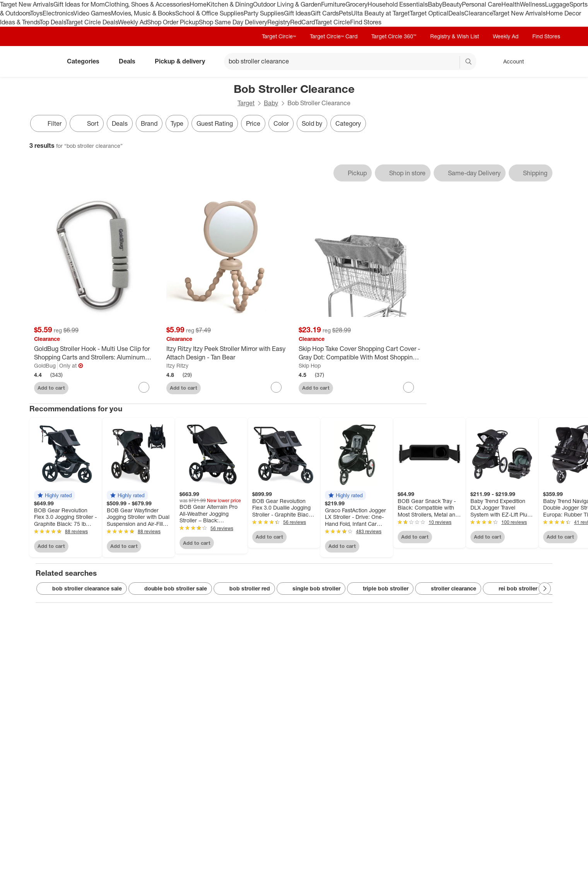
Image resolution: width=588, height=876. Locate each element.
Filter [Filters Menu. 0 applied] (48, 123)
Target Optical (429, 13)
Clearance (478, 13)
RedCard (303, 22)
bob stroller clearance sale (82, 589)
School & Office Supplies (209, 13)
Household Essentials (398, 4)
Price (253, 123)
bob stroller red (244, 589)
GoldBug (45, 365)
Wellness (532, 4)
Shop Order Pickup (173, 22)
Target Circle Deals (92, 22)
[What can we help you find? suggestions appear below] (350, 62)
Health (511, 4)
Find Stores (366, 22)
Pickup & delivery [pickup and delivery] (183, 61)
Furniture (333, 4)
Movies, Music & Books (143, 13)
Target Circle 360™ (394, 36)
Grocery (356, 4)
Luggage (557, 4)
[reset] (454, 62)
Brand (149, 123)
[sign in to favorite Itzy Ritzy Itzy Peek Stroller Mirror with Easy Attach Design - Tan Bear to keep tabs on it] (276, 387)
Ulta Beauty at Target (380, 13)
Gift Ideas (297, 13)
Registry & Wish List (455, 36)
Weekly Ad (132, 22)
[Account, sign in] (510, 62)
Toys (36, 13)
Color (281, 123)
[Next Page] (545, 589)
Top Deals (53, 22)
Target (246, 103)
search (469, 62)
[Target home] (40, 62)
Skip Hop (310, 365)
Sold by (312, 123)
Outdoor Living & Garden (287, 4)
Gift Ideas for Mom (79, 4)
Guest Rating (215, 123)
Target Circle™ (279, 36)
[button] (55, 495)
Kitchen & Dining (230, 4)
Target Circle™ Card (334, 36)
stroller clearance (448, 589)
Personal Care (482, 4)
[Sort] (87, 123)
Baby (435, 4)
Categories (86, 61)
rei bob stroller (513, 589)
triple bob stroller (380, 589)
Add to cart (51, 388)
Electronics (58, 13)
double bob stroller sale (170, 589)
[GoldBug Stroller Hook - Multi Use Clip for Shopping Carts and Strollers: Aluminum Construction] (96, 353)
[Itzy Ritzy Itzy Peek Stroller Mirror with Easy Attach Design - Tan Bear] (228, 353)
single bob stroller (311, 589)
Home (198, 4)
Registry (279, 22)
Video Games (92, 13)
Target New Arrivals (27, 4)
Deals (456, 13)
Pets (345, 13)
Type (177, 123)
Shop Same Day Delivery (233, 22)
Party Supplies (264, 13)
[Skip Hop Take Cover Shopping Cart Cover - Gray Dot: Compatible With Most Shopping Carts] (360, 353)
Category (348, 123)
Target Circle (332, 22)
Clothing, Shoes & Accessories (147, 4)
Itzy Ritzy (177, 365)
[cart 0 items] (549, 62)
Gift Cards (325, 13)
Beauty (452, 4)
